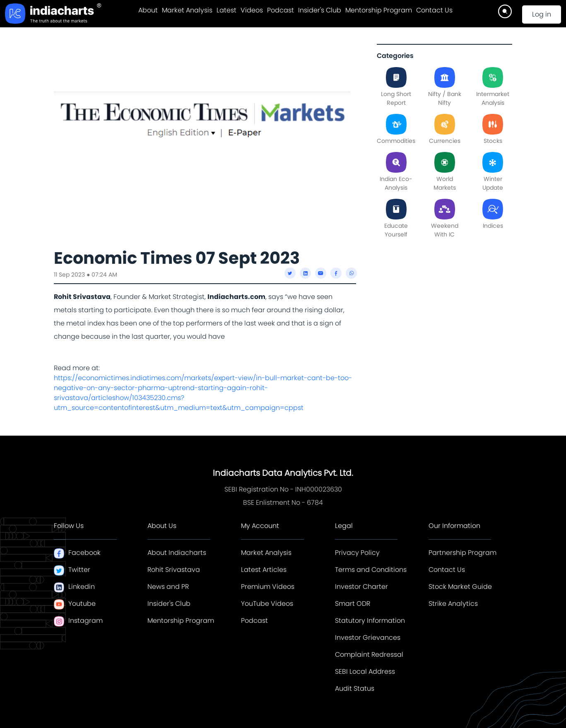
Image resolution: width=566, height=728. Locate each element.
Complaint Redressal (369, 654)
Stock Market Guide (460, 587)
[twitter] (290, 273)
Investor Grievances (368, 638)
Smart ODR (353, 604)
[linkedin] (305, 273)
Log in (542, 14)
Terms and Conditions (371, 570)
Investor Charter (361, 587)
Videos (252, 10)
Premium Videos (268, 587)
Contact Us (434, 10)
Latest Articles (264, 570)
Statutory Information (370, 621)
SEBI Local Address (365, 671)
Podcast (281, 10)
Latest (226, 10)
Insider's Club (320, 10)
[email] (321, 273)
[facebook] (336, 273)
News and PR (168, 587)
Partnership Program (462, 553)
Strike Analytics (453, 604)
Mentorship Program (379, 10)
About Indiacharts (177, 553)
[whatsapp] (351, 273)
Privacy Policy (357, 553)
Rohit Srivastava (174, 570)
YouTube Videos (267, 604)
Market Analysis (187, 10)
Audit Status (355, 688)
